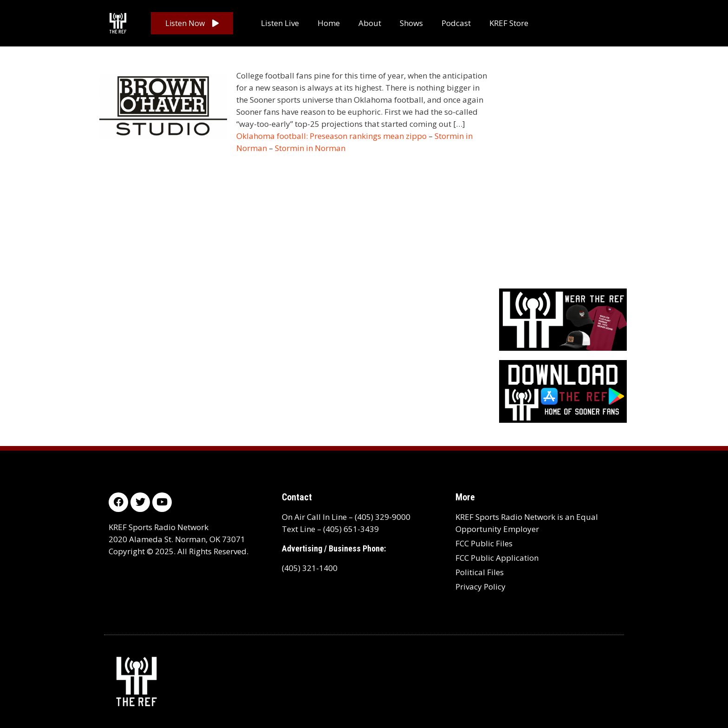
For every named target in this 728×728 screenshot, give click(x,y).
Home (329, 23)
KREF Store (509, 23)
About (370, 23)
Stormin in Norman (310, 148)
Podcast (456, 23)
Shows (411, 23)
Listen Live (280, 23)
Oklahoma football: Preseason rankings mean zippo (331, 136)
